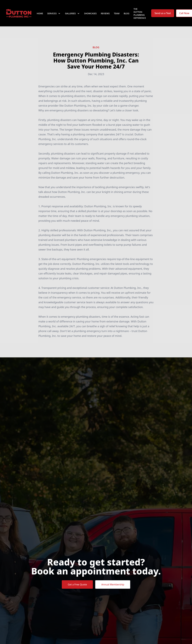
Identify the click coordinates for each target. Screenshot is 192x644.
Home (40, 13)
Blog (127, 13)
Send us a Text (163, 13)
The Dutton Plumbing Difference (140, 13)
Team (117, 13)
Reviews (105, 13)
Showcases (90, 13)
